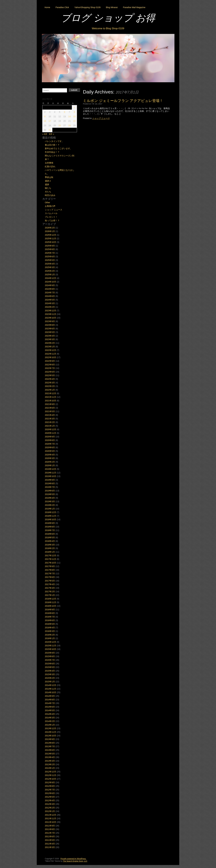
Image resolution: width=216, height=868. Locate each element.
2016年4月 (50, 628)
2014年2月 (50, 721)
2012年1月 (50, 811)
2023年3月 (50, 339)
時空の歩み (50, 195)
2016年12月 (50, 599)
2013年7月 (50, 746)
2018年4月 (50, 541)
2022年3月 (50, 383)
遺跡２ (48, 181)
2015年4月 (50, 671)
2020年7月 (50, 444)
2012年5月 (50, 797)
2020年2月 (50, 462)
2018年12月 (50, 512)
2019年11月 (50, 473)
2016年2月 (50, 635)
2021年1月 (50, 426)
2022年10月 (50, 357)
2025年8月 (50, 249)
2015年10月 (50, 649)
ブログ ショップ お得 (108, 18)
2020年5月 (50, 451)
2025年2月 (50, 271)
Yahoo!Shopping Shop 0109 (87, 7)
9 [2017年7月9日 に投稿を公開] (45, 116)
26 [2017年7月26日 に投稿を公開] (60, 125)
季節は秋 (49, 177)
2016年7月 (50, 617)
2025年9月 (50, 246)
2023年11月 (50, 314)
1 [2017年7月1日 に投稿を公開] (74, 107)
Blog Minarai (112, 7)
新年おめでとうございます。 (58, 148)
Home (47, 7)
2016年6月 (50, 620)
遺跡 (47, 184)
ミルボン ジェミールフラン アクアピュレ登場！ (123, 101)
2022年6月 (50, 372)
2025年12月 (50, 235)
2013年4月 (50, 757)
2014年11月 (50, 689)
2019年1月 (50, 509)
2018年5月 (50, 537)
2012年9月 (50, 782)
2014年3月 (50, 718)
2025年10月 (50, 242)
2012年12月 (50, 772)
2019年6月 (50, 491)
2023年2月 (50, 343)
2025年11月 (50, 239)
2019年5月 (50, 494)
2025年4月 (50, 264)
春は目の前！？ (52, 145)
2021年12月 (50, 393)
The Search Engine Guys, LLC (75, 861)
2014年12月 (50, 685)
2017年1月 (50, 595)
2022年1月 (50, 390)
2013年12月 (50, 728)
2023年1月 (50, 347)
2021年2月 (50, 422)
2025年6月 (50, 257)
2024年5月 (50, 300)
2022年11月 (50, 354)
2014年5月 (50, 710)
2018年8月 (50, 527)
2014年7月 (50, 703)
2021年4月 (50, 415)
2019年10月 (50, 476)
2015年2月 (50, 678)
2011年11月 (50, 818)
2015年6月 (50, 664)
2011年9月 (50, 826)
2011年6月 (50, 836)
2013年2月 (50, 764)
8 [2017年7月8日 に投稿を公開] (74, 112)
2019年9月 (50, 480)
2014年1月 (50, 725)
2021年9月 (50, 404)
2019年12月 (50, 469)
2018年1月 (50, 552)
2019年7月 (50, 487)
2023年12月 (50, 311)
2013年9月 (50, 739)
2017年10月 (50, 563)
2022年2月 (50, 386)
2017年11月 (50, 559)
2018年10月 (50, 519)
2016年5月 (50, 624)
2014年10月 (50, 692)
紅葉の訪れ (50, 166)
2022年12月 (50, 350)
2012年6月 (50, 793)
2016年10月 (50, 606)
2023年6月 (50, 329)
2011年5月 (50, 840)
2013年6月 (50, 750)
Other (47, 202)
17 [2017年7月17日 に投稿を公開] (50, 121)
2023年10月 (50, 318)
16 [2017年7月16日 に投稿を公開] (45, 121)
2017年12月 (50, 556)
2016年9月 (50, 610)
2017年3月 (50, 588)
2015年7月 (50, 660)
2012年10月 (50, 779)
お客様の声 (50, 206)
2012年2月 (50, 808)
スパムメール (51, 213)
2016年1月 (50, 638)
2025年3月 (50, 267)
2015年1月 (50, 682)
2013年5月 (50, 754)
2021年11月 (50, 397)
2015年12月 (50, 642)
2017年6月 (50, 577)
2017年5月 (50, 581)
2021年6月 (50, 408)
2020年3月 (50, 458)
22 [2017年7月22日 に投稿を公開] (74, 121)
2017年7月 (50, 574)
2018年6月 (50, 534)
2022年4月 (50, 379)
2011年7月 (50, 833)
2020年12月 (50, 429)
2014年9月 (50, 696)
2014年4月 (50, 714)
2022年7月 (50, 368)
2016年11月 (50, 602)
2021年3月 (50, 419)
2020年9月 (50, 437)
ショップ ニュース (101, 118)
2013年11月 (50, 732)
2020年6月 (50, 447)
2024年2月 (50, 307)
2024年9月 (50, 285)
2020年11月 (50, 433)
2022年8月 (50, 365)
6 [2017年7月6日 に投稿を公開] (64, 112)
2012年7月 (50, 790)
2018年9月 (50, 523)
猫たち (48, 188)
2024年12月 (50, 278)
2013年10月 (50, 736)
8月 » (52, 134)
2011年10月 (50, 822)
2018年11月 (50, 516)
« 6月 (45, 134)
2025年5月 (50, 260)
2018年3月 (50, 545)
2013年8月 (50, 743)
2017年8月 (50, 570)
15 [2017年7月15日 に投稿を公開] (74, 116)
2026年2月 (50, 228)
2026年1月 (50, 231)
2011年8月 (50, 829)
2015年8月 (50, 656)
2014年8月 (50, 700)
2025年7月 (50, 253)
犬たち (48, 192)
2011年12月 (50, 815)
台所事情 (49, 163)
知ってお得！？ (52, 220)
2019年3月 (50, 501)
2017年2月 (50, 592)
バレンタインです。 (54, 141)
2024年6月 (50, 296)
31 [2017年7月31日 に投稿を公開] (50, 130)
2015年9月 (50, 653)
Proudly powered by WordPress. (73, 859)
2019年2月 (50, 505)
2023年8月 (50, 325)
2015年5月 (50, 667)
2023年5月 (50, 332)
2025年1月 (50, 275)
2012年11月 (50, 775)
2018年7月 (50, 530)
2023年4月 (50, 336)
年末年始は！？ (52, 152)
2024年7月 (50, 293)
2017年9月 (50, 566)
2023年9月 (50, 321)
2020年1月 (50, 465)
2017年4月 (50, 584)
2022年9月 (50, 361)
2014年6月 (50, 707)
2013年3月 (50, 761)
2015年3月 (50, 674)
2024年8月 (50, 289)
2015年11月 (50, 646)
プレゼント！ (51, 217)
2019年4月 (50, 498)
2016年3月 (50, 631)
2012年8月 (50, 786)
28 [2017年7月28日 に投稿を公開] (69, 125)
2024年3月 (50, 303)
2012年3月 (50, 804)
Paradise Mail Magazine (134, 7)
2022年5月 (50, 375)
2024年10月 (50, 282)
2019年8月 (50, 483)
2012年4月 (50, 800)
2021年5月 (50, 411)
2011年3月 (50, 847)
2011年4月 (50, 844)
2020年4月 (50, 455)
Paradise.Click (62, 7)
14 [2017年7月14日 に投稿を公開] (69, 116)
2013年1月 (50, 768)
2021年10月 (50, 401)
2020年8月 (50, 440)
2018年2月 (50, 548)
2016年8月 (50, 613)
